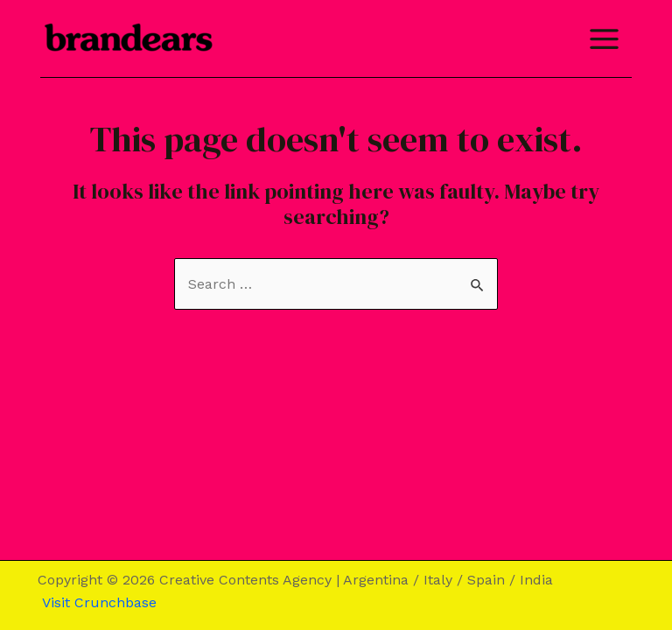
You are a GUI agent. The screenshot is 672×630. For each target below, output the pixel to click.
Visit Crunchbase (97, 602)
